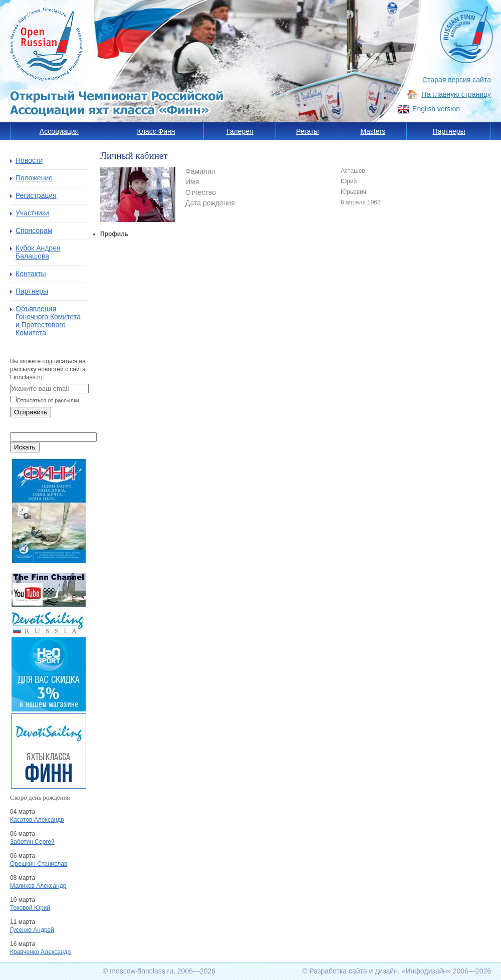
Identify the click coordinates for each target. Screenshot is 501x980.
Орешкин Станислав (39, 864)
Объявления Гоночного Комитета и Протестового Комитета (48, 321)
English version (436, 109)
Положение (34, 178)
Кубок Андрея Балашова (38, 252)
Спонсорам (34, 230)
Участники (32, 213)
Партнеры (449, 131)
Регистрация (36, 195)
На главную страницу (456, 94)
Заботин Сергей (32, 842)
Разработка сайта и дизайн (353, 971)
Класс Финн (156, 131)
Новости (29, 160)
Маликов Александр (38, 886)
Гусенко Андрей (32, 930)
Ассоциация (59, 131)
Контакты (31, 274)
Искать (25, 447)
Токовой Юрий (30, 908)
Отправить (31, 412)
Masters (373, 131)
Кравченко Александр (40, 952)
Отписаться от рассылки (48, 400)
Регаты (307, 131)
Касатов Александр (37, 820)
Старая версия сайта (457, 80)
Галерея (240, 131)
